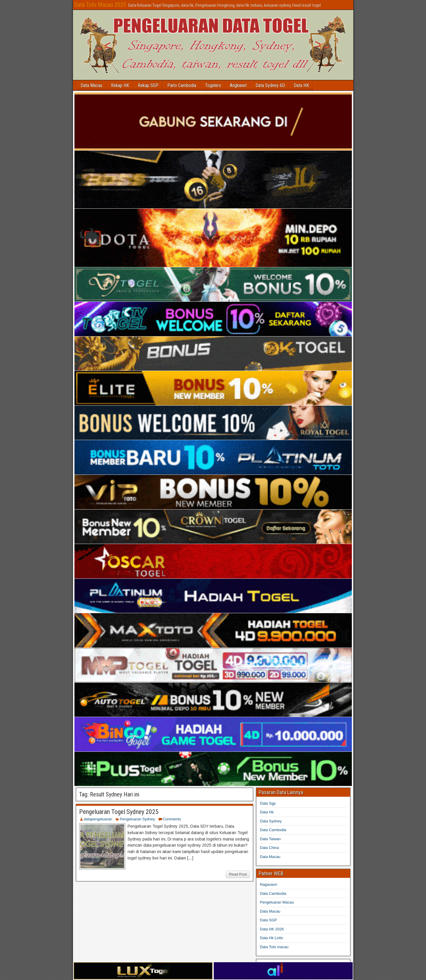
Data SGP (268, 920)
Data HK (301, 85)
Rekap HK (120, 85)
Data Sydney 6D (270, 85)
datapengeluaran (98, 819)
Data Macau (91, 85)
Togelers (213, 85)
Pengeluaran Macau (277, 902)
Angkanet (238, 85)
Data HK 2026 (272, 929)
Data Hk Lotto (272, 938)
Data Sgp (268, 803)
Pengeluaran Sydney (137, 819)
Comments (172, 819)
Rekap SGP (148, 85)
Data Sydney (271, 821)
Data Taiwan (270, 839)
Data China (269, 848)
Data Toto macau (274, 947)
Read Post (238, 874)
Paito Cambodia (182, 85)
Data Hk (267, 812)
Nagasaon (268, 884)
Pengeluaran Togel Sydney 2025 (119, 812)
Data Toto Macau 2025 (100, 5)
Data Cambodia (273, 830)
